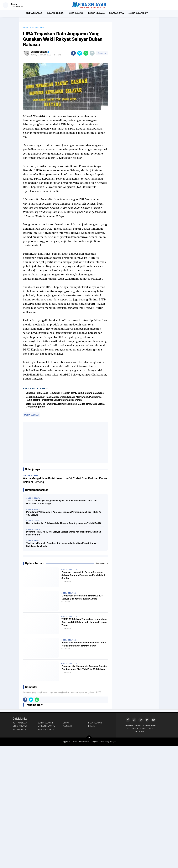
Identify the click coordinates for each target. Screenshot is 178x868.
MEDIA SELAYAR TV (140, 13)
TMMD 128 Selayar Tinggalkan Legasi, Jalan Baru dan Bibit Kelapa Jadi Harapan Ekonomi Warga (62, 502)
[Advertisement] (65, 443)
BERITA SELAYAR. (46, 723)
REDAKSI (129, 726)
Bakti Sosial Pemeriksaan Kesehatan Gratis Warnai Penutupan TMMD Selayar (84, 647)
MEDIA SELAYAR (32, 13)
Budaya (66, 723)
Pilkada (92, 726)
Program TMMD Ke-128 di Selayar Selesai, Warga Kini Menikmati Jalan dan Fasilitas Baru (64, 533)
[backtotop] (89, 738)
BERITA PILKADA (97, 13)
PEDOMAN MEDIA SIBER (145, 726)
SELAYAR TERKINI (54, 13)
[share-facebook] (73, 53)
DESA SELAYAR (76, 13)
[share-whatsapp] (86, 53)
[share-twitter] (80, 53)
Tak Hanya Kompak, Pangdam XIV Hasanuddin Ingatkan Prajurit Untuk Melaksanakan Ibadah (61, 545)
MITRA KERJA (141, 732)
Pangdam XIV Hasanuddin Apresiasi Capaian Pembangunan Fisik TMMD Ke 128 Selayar (64, 513)
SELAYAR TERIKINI (46, 729)
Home (26, 28)
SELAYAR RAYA (118, 13)
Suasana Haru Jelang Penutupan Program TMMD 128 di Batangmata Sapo (65, 393)
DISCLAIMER (132, 729)
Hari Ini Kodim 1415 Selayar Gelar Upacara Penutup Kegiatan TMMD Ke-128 (64, 523)
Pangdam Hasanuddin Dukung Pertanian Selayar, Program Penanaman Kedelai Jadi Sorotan (82, 576)
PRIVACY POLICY (147, 729)
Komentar (102, 53)
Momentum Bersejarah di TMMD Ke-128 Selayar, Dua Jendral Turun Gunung (84, 600)
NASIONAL (68, 726)
